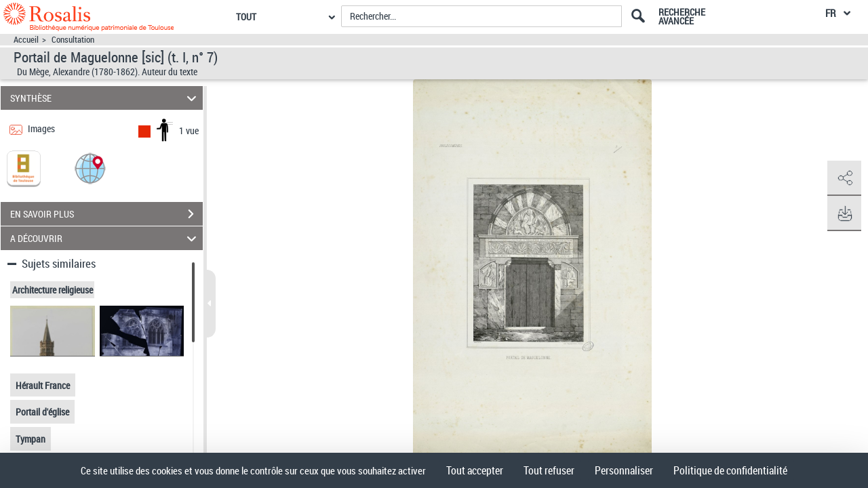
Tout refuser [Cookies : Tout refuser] (549, 470)
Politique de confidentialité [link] (730, 470)
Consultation (73, 40)
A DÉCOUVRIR (105, 238)
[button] (90, 168)
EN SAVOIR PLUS (106, 214)
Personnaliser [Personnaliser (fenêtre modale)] (624, 470)
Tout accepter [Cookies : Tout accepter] (475, 470)
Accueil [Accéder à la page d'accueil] (26, 40)
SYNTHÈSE (105, 98)
